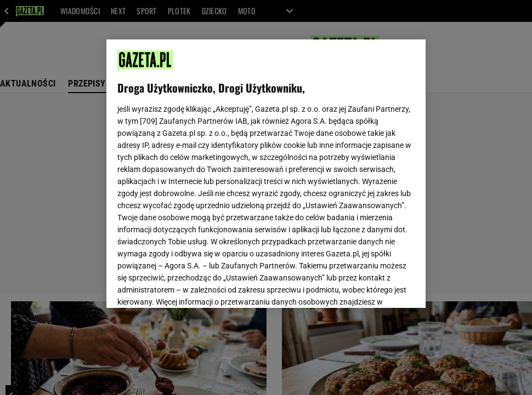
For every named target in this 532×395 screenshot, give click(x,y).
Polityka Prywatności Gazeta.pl (214, 157)
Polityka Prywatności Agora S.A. (329, 157)
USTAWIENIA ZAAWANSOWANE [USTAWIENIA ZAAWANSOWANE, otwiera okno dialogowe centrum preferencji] (189, 286)
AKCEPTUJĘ (378, 287)
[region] (266, 174)
